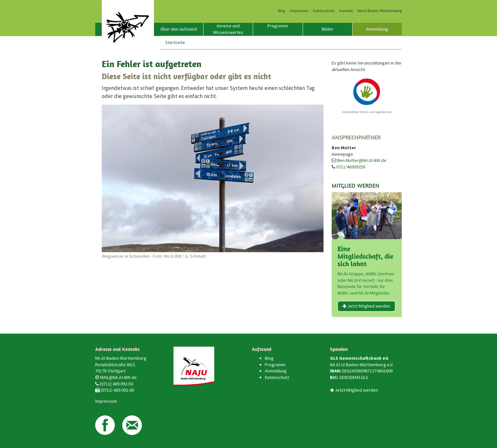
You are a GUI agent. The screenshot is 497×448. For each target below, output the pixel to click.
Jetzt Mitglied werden (366, 306)
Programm (278, 26)
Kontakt (346, 11)
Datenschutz (324, 11)
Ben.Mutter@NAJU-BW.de (362, 160)
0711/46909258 (351, 167)
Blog (281, 11)
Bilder (328, 29)
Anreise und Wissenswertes (228, 29)
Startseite (175, 42)
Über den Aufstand (179, 29)
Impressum (299, 11)
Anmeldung (377, 29)
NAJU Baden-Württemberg (380, 11)
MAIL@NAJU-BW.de (118, 377)
